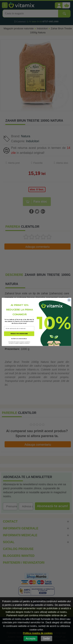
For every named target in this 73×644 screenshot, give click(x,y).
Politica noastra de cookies (38, 633)
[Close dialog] (69, 300)
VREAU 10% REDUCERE (19, 334)
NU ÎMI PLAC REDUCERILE (19, 339)
